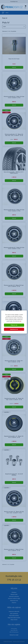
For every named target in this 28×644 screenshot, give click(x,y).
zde (20, 321)
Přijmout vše (14, 325)
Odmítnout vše (14, 329)
